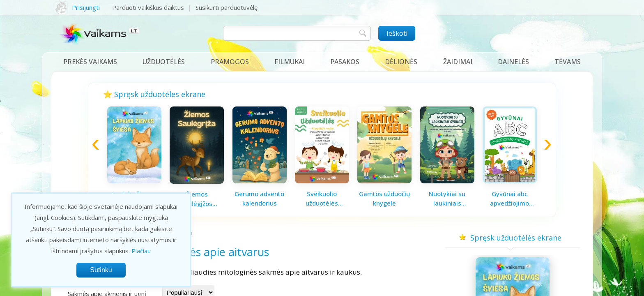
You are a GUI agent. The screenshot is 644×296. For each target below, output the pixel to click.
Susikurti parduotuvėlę (227, 7)
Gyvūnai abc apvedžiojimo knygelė (509, 199)
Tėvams (568, 62)
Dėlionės (401, 62)
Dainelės (513, 62)
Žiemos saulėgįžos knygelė (197, 199)
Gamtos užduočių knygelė (384, 198)
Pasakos (345, 62)
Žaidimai (458, 62)
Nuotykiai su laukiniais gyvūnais (447, 199)
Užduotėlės (164, 62)
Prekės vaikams (90, 62)
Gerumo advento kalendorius (259, 198)
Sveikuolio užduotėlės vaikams (322, 199)
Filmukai (290, 62)
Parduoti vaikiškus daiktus (148, 7)
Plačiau (141, 251)
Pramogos (230, 62)
